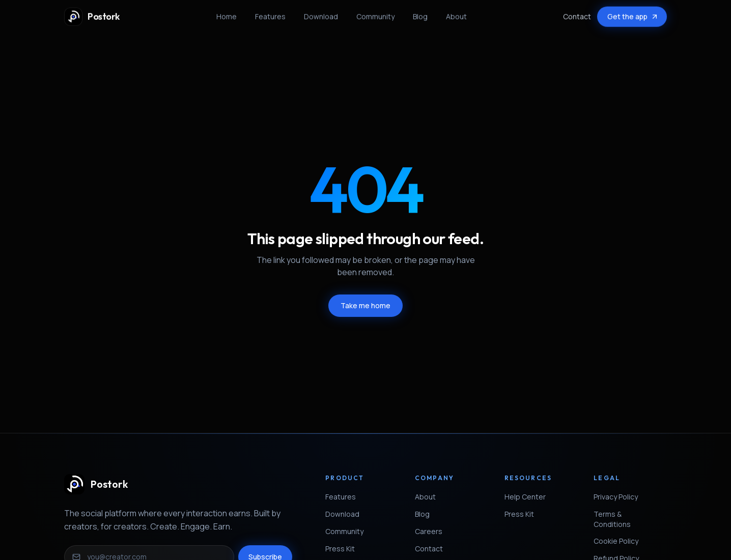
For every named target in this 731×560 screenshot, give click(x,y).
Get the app (633, 13)
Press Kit (344, 549)
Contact (577, 13)
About (456, 13)
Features (270, 13)
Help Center (529, 497)
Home (227, 13)
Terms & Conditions (630, 519)
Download (321, 13)
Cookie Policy (620, 541)
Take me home (365, 305)
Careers (433, 531)
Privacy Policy (620, 497)
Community (375, 13)
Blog (420, 13)
